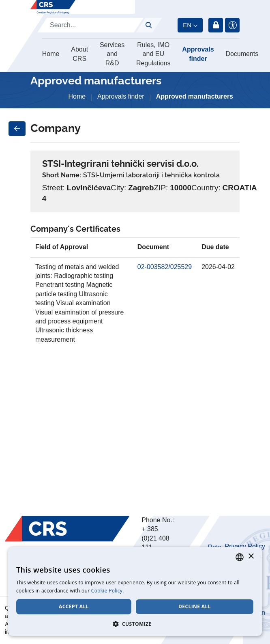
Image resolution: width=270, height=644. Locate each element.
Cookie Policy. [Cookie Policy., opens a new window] (108, 591)
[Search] (90, 25)
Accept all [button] (74, 606)
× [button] (251, 557)
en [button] (187, 25)
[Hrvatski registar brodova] (53, 7)
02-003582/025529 (165, 267)
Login (216, 25)
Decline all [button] (195, 606)
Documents (242, 54)
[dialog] (135, 591)
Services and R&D (112, 54)
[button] (135, 624)
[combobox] (240, 557)
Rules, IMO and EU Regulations (153, 54)
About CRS (79, 54)
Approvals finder (198, 54)
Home (51, 54)
